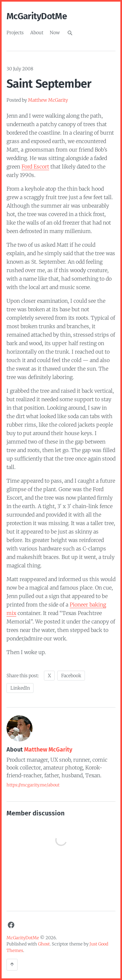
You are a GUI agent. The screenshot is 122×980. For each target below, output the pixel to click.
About (37, 33)
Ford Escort (35, 167)
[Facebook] (11, 925)
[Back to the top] (12, 965)
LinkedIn (20, 688)
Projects (15, 33)
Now (55, 33)
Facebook (71, 676)
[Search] (70, 33)
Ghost (44, 944)
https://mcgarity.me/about (33, 785)
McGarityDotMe (37, 16)
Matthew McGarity (48, 100)
